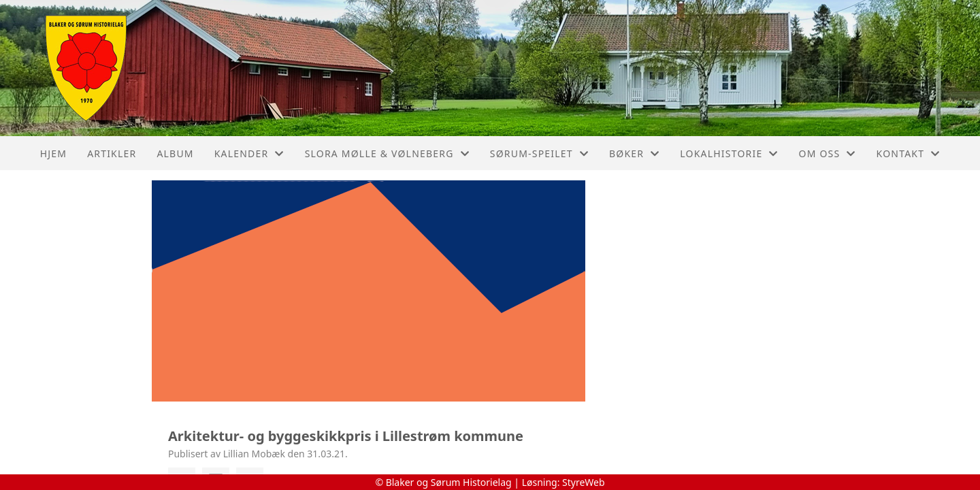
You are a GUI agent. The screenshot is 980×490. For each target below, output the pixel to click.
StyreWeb (584, 482)
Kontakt (909, 153)
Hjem (53, 153)
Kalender (249, 153)
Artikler (112, 153)
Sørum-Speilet (539, 153)
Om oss (828, 153)
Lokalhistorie (729, 153)
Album (175, 153)
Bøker (634, 153)
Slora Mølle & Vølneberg (387, 153)
